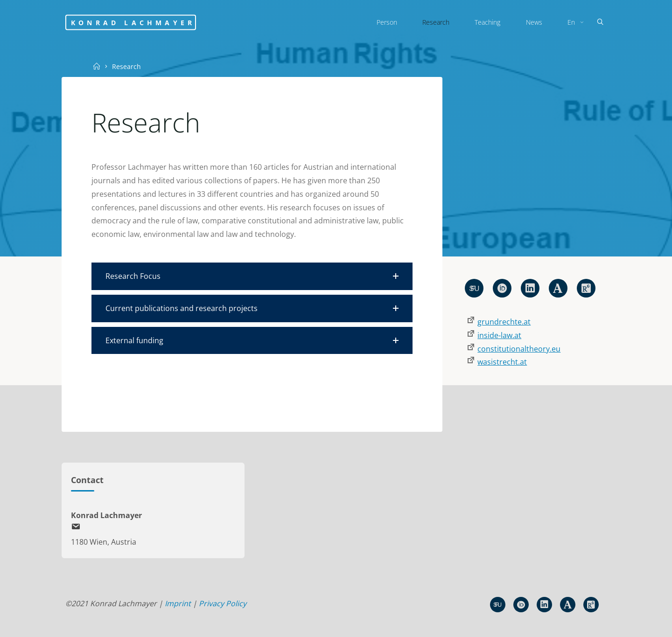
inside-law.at (499, 335)
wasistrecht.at (502, 362)
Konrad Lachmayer (133, 22)
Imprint (178, 603)
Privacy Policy (223, 603)
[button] (252, 276)
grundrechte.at (504, 322)
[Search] (600, 22)
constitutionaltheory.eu (519, 349)
